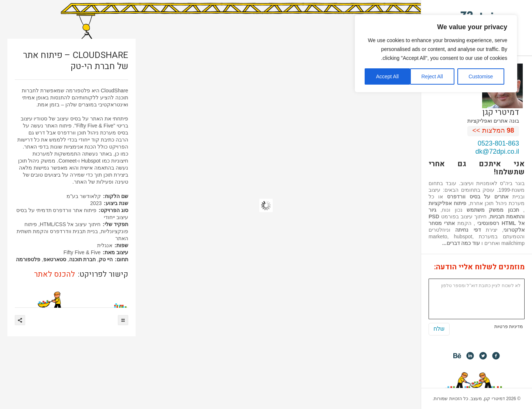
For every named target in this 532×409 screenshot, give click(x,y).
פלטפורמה (28, 259)
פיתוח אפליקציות (447, 203)
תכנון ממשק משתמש (493, 210)
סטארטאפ (55, 259)
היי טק (106, 259)
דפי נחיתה (468, 230)
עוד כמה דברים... (461, 243)
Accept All (387, 76)
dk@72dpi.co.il (497, 151)
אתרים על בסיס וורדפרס (478, 197)
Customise (481, 76)
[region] (436, 54)
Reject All (432, 76)
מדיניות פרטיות (509, 327)
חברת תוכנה (83, 259)
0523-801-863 (498, 143)
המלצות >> (493, 130)
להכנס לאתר (54, 274)
